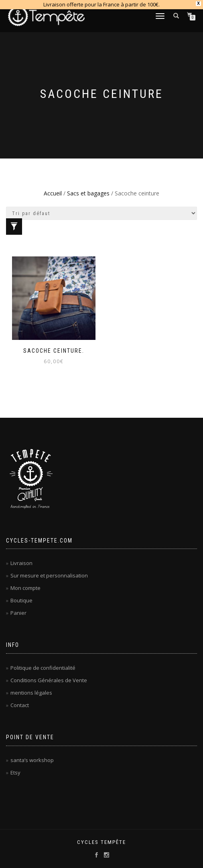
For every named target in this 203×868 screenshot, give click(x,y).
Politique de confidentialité (43, 668)
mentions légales (31, 693)
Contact (20, 705)
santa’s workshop (32, 760)
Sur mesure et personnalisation (49, 575)
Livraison (21, 563)
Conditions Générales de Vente (49, 680)
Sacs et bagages (88, 193)
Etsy (15, 772)
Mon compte (25, 588)
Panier (18, 613)
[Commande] (101, 213)
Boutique (21, 600)
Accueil (53, 193)
